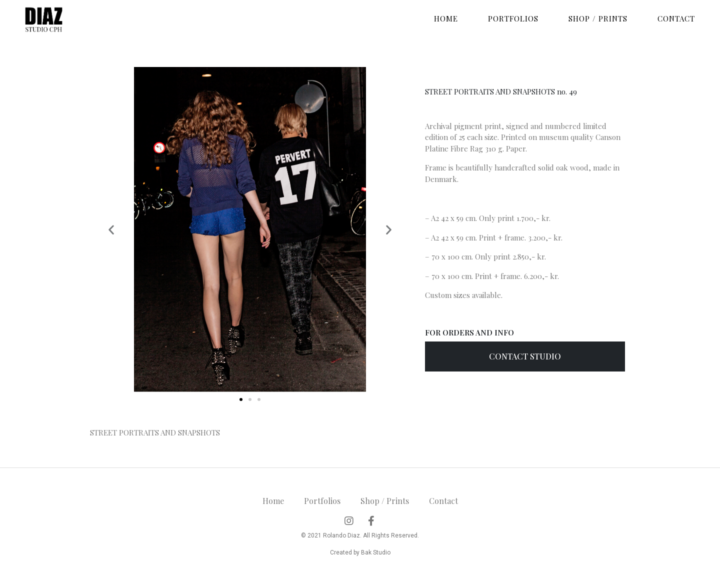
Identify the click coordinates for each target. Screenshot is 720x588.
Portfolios (513, 18)
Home (446, 18)
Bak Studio (376, 552)
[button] (241, 399)
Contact (676, 18)
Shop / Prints (598, 18)
